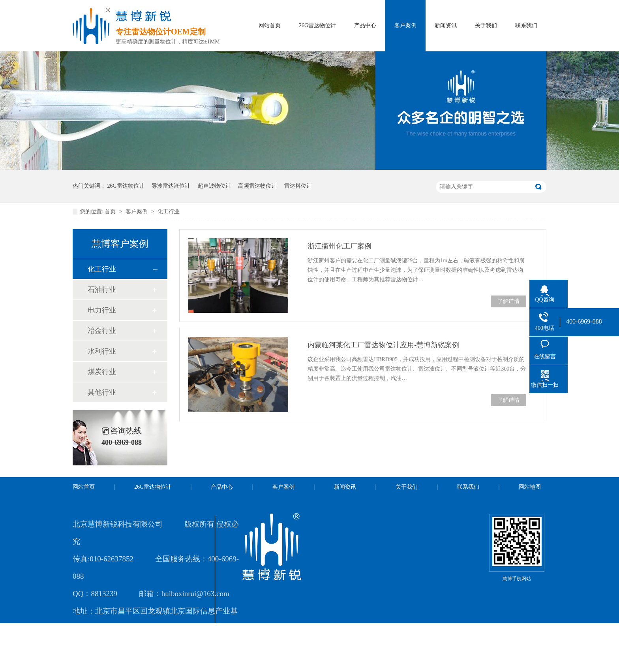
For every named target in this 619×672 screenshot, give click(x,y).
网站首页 (270, 25)
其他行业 (102, 392)
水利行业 (102, 351)
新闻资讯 (446, 25)
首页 (111, 212)
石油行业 (102, 290)
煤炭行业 (102, 372)
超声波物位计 (214, 186)
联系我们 (526, 25)
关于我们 (486, 25)
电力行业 (102, 310)
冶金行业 (102, 331)
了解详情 (508, 301)
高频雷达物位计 (257, 186)
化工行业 (169, 212)
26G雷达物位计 (317, 25)
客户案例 (405, 25)
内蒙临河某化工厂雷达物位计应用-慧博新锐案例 (383, 345)
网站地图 (530, 487)
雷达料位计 (298, 186)
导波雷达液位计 (171, 186)
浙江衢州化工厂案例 (340, 246)
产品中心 (365, 25)
